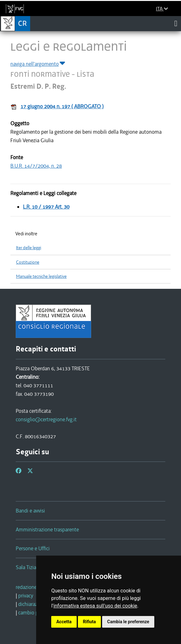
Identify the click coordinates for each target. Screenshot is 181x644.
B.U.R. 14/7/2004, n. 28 (36, 166)
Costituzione (28, 262)
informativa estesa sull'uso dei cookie (95, 606)
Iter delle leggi (29, 248)
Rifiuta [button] (89, 622)
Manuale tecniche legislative (41, 276)
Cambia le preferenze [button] (128, 622)
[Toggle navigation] (176, 23)
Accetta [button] (64, 622)
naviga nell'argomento (38, 64)
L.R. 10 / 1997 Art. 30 (46, 207)
